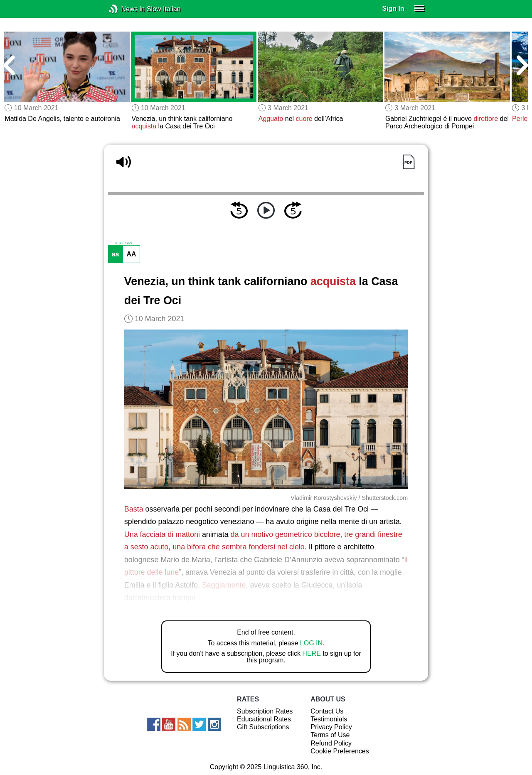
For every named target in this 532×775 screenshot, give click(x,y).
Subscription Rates (265, 711)
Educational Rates (264, 719)
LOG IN (311, 643)
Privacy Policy (331, 727)
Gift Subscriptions (263, 727)
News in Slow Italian (126, 9)
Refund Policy (331, 743)
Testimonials (329, 719)
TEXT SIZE (124, 243)
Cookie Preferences (340, 751)
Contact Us (327, 711)
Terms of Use (330, 735)
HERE (311, 653)
